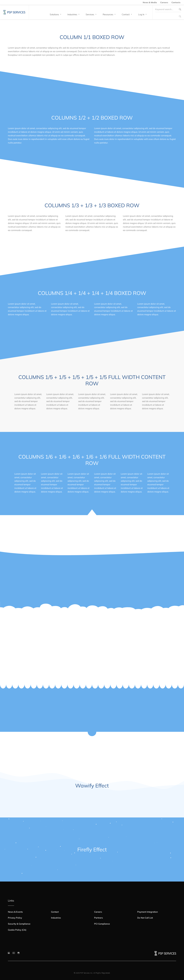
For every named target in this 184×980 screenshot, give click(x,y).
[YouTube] (14, 953)
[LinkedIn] (9, 953)
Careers (164, 2)
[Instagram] (19, 953)
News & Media (150, 2)
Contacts (176, 2)
